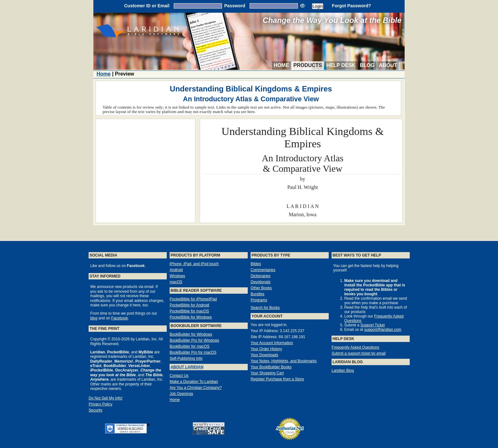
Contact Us (179, 376)
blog (94, 318)
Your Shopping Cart (267, 373)
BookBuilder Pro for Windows (194, 340)
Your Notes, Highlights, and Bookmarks (284, 361)
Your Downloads (264, 355)
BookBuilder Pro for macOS (193, 352)
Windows (177, 276)
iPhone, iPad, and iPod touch (194, 264)
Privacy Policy (101, 404)
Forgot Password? (351, 6)
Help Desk (341, 65)
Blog (367, 65)
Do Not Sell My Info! (106, 398)
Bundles (257, 294)
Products (308, 65)
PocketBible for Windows (191, 317)
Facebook (120, 318)
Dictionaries (261, 276)
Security (95, 410)
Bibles (256, 264)
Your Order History (266, 349)
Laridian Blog (343, 371)
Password (235, 6)
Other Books (261, 288)
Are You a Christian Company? (196, 388)
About (388, 65)
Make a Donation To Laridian (194, 382)
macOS (176, 282)
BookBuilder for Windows (191, 334)
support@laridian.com (383, 330)
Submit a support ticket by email (359, 353)
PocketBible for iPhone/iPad (193, 299)
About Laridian (187, 367)
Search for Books (265, 308)
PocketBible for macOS (189, 311)
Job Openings (181, 394)
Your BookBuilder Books (271, 367)
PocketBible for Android (189, 305)
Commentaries (263, 270)
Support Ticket (373, 325)
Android (176, 270)
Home (281, 65)
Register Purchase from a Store (277, 379)
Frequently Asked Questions (355, 347)
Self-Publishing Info (186, 358)
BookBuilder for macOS (189, 346)
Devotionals (261, 282)
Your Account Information (272, 343)
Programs (259, 300)
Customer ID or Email (147, 6)
